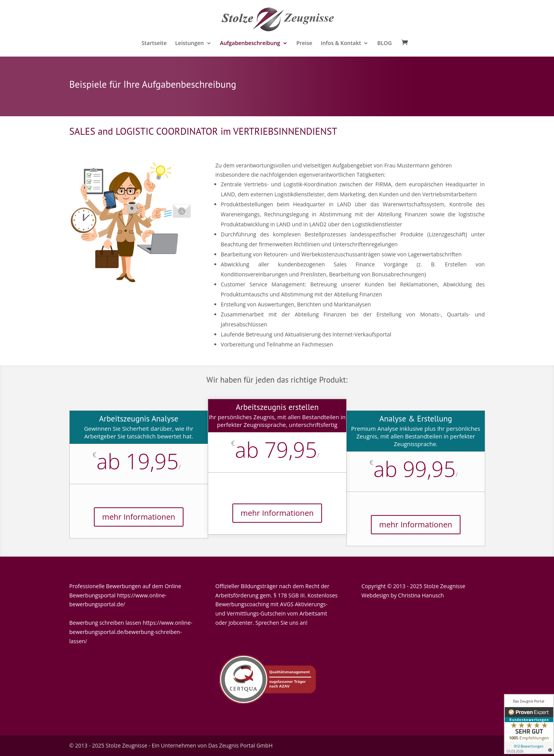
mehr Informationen (139, 517)
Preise (304, 43)
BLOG (384, 43)
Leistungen (189, 43)
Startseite (154, 43)
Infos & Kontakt (341, 43)
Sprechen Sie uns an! (281, 623)
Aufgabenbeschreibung (250, 43)
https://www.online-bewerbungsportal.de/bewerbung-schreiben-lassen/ (131, 632)
